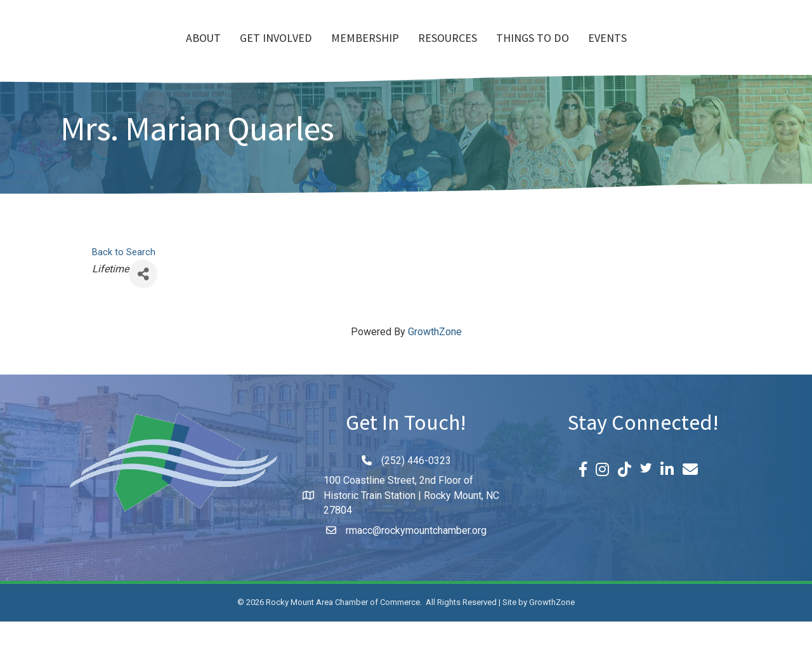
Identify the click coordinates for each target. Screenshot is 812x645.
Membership (292, 51)
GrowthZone (435, 355)
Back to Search (124, 276)
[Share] (143, 297)
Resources (521, 51)
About (130, 51)
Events (680, 51)
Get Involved (203, 51)
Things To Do (606, 51)
